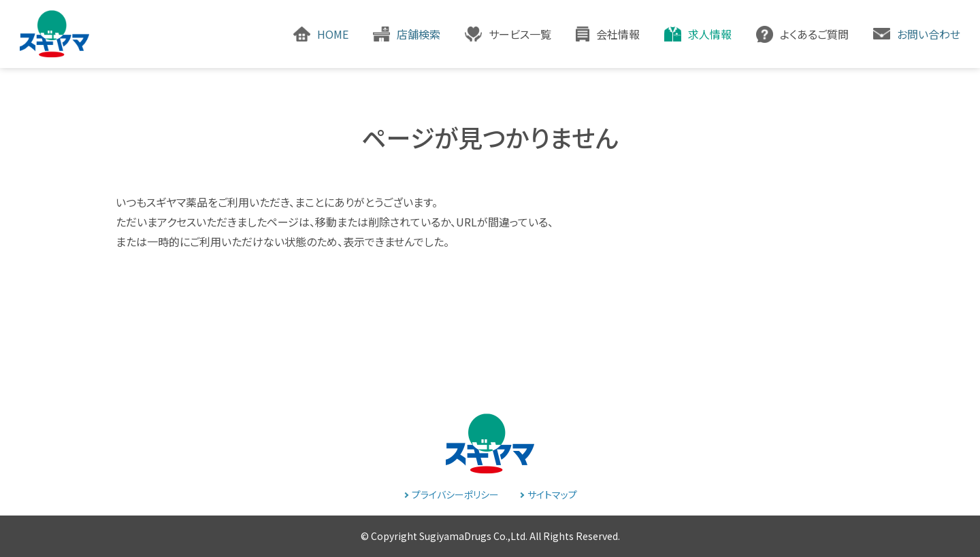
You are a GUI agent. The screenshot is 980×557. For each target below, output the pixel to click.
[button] (508, 34)
